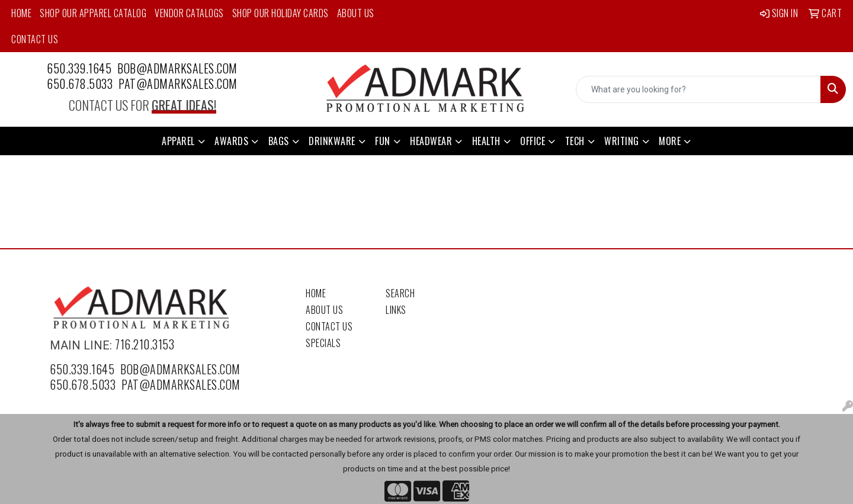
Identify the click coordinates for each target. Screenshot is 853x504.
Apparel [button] (178, 141)
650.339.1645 (79, 68)
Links (396, 310)
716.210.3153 (145, 344)
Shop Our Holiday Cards (280, 13)
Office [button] (533, 141)
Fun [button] (383, 141)
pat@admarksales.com (178, 84)
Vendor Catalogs (189, 13)
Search (400, 293)
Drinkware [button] (332, 141)
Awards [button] (231, 141)
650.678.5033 (80, 84)
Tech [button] (575, 141)
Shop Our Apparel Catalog (93, 13)
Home (21, 13)
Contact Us (35, 39)
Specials (323, 343)
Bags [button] (279, 141)
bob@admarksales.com (177, 68)
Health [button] (486, 141)
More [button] (670, 141)
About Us (356, 13)
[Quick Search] (698, 89)
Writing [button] (622, 141)
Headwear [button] (431, 141)
